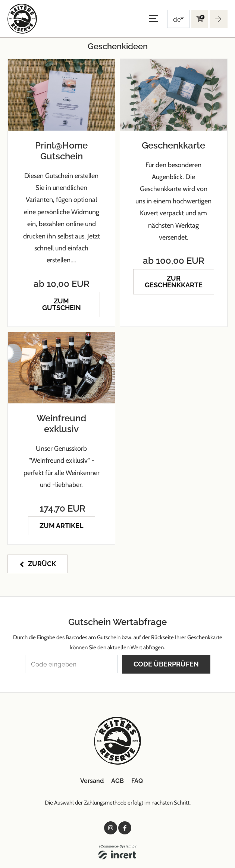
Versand (92, 781)
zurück (42, 564)
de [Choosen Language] (177, 19)
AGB (117, 781)
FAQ (137, 781)
